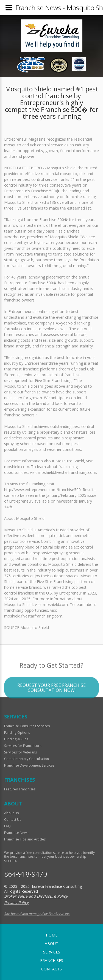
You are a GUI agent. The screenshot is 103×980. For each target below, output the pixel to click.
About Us (11, 813)
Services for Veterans (20, 752)
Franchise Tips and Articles (25, 839)
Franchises (52, 960)
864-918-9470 (26, 874)
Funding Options (17, 733)
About (51, 943)
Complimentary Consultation (27, 759)
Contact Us (13, 820)
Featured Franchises (20, 789)
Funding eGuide (16, 739)
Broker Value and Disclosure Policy (36, 896)
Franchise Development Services (29, 765)
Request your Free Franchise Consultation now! (51, 699)
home (52, 935)
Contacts (51, 969)
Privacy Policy (16, 902)
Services (52, 952)
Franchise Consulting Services (27, 726)
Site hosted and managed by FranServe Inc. (37, 914)
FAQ (7, 826)
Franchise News (16, 833)
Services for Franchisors (23, 746)
